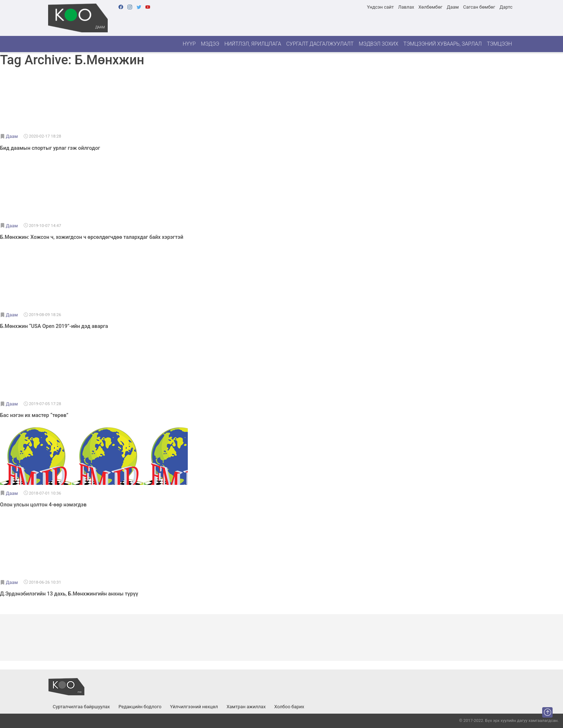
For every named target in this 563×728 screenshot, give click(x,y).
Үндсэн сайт (380, 7)
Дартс (506, 7)
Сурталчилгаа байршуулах (81, 707)
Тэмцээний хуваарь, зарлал (443, 44)
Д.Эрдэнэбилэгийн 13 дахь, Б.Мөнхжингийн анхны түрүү (69, 594)
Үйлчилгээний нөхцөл (194, 707)
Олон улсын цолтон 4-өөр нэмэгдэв (43, 505)
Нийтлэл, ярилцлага (253, 44)
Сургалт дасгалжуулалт (320, 44)
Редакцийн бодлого (140, 707)
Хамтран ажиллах (246, 707)
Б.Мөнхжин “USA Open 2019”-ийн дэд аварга (54, 326)
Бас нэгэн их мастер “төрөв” (34, 415)
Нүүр (189, 44)
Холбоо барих (289, 707)
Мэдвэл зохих (378, 44)
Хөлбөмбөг (430, 7)
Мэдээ (210, 44)
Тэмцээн (499, 44)
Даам (453, 7)
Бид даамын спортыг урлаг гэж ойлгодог (50, 148)
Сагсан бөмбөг (479, 7)
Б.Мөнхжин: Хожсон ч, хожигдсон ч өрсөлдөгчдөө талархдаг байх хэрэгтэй (92, 237)
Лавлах (406, 7)
